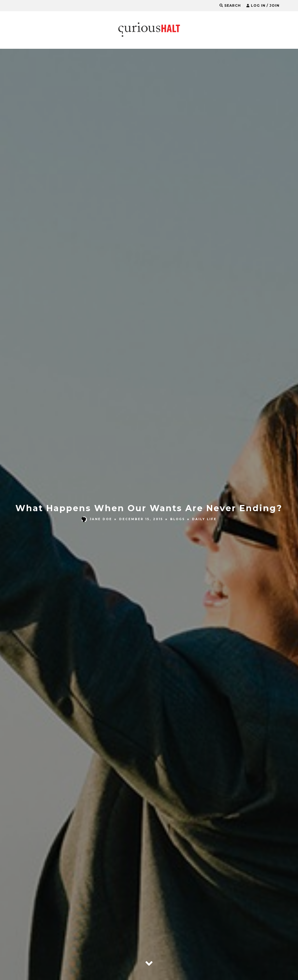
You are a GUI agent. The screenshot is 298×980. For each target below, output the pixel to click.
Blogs (178, 519)
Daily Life (204, 519)
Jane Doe (97, 519)
